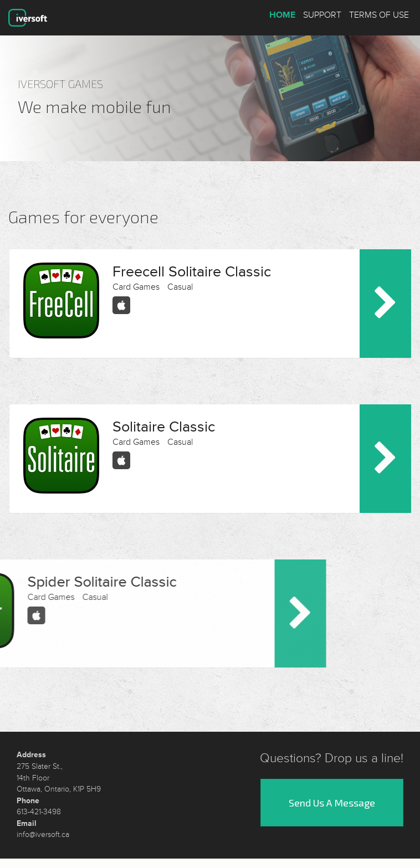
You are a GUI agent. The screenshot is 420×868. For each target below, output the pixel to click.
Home (282, 15)
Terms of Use (379, 15)
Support (322, 15)
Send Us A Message (332, 794)
